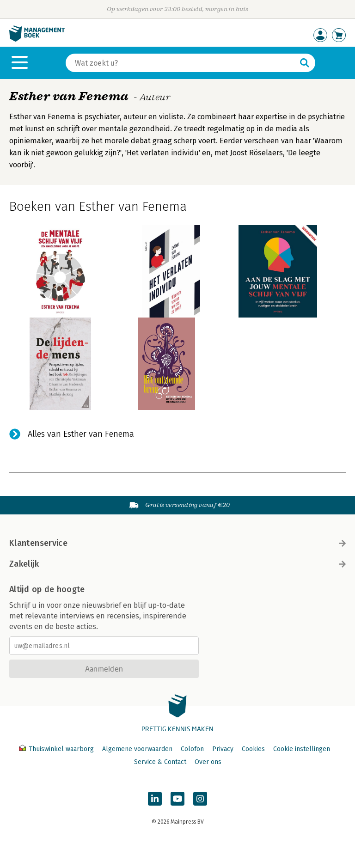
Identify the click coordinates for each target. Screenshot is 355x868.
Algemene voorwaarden (137, 749)
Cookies (253, 749)
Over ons (208, 762)
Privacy (223, 749)
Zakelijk (177, 564)
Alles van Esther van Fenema (81, 434)
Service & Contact (160, 762)
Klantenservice (177, 543)
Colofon (192, 749)
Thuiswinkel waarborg (57, 749)
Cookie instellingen (302, 749)
